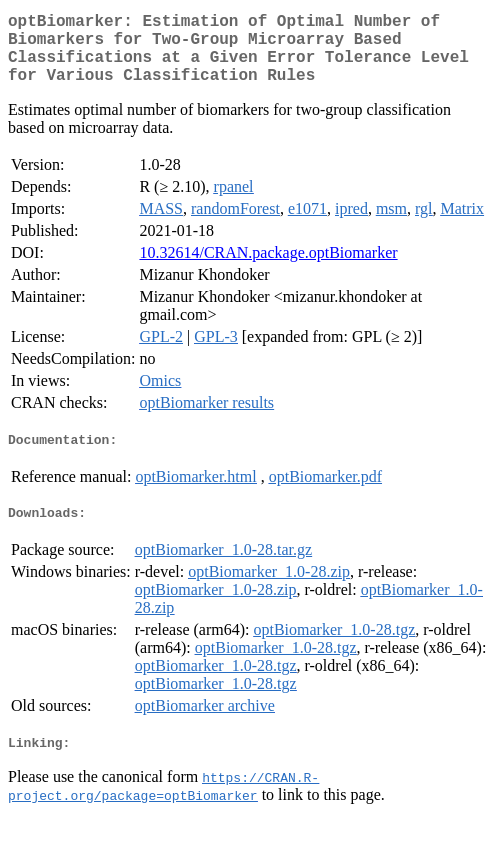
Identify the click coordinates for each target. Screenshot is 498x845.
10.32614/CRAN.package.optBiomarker (268, 268)
